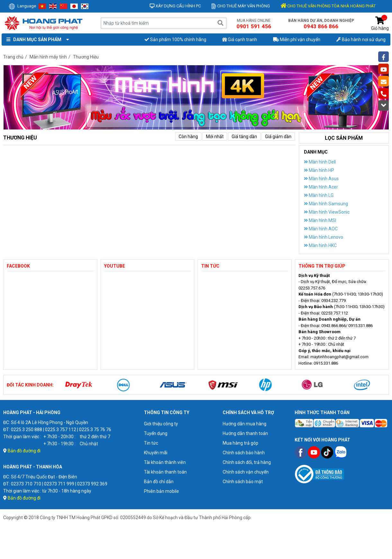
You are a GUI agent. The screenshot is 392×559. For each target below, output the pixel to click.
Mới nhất (215, 137)
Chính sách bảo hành (244, 453)
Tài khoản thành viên (165, 462)
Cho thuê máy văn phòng (241, 6)
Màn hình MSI (320, 220)
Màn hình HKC (320, 245)
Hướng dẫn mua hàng (245, 424)
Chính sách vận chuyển (246, 472)
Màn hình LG (319, 195)
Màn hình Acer (321, 187)
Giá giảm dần (278, 137)
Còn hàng (188, 137)
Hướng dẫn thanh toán (245, 433)
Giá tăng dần (244, 137)
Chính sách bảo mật (243, 482)
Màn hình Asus (321, 179)
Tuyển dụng (156, 433)
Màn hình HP (319, 170)
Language (22, 6)
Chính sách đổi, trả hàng (247, 462)
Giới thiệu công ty (161, 424)
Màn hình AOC (321, 229)
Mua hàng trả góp (241, 443)
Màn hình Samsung (326, 204)
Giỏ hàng (380, 24)
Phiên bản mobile (161, 491)
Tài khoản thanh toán (165, 472)
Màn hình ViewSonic (327, 212)
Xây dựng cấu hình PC (175, 6)
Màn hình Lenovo (324, 237)
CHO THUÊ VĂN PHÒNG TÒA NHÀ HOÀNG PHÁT (328, 6)
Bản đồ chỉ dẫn (159, 482)
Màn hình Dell (320, 162)
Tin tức (151, 443)
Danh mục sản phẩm (36, 40)
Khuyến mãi (156, 453)
